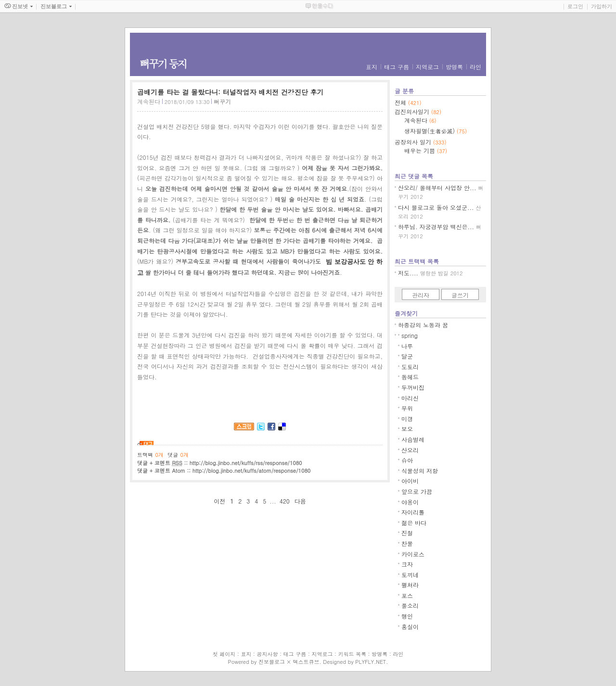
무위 (407, 408)
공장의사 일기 (421, 142)
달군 (407, 356)
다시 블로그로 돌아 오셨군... (436, 207)
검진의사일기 (418, 111)
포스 (407, 595)
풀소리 (410, 605)
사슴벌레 (413, 439)
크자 (407, 564)
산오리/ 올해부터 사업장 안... (437, 188)
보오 (407, 429)
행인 (407, 616)
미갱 (407, 419)
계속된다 (149, 101)
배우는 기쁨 (426, 150)
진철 (407, 533)
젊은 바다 (414, 523)
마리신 (410, 398)
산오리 (410, 450)
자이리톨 (413, 512)
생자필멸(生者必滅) (436, 131)
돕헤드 (410, 377)
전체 (408, 102)
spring (410, 335)
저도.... (408, 273)
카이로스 (413, 554)
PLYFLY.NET (371, 662)
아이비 (410, 481)
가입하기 (602, 6)
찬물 (407, 543)
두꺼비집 (413, 387)
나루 (407, 346)
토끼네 (410, 575)
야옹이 (410, 502)
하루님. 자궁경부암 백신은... (436, 227)
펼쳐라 (410, 585)
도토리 (410, 367)
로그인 (575, 6)
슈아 (407, 460)
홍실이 (410, 627)
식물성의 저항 (420, 471)
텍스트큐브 (306, 662)
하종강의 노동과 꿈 (423, 325)
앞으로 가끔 (417, 491)
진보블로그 (272, 662)
